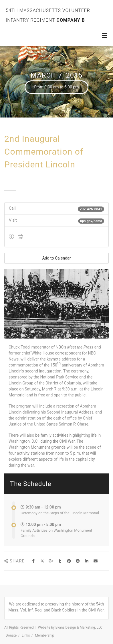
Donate (11, 635)
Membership (44, 635)
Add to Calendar (57, 258)
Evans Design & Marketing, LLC (79, 627)
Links (26, 635)
